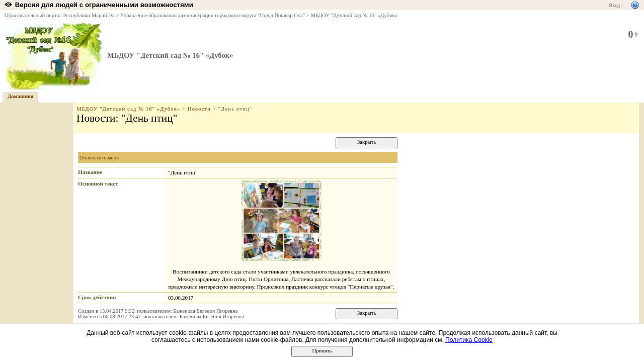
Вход (614, 5)
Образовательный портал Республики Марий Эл (60, 15)
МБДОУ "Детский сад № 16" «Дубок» (354, 15)
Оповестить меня (99, 158)
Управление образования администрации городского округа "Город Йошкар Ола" (213, 15)
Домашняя (21, 96)
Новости (199, 109)
